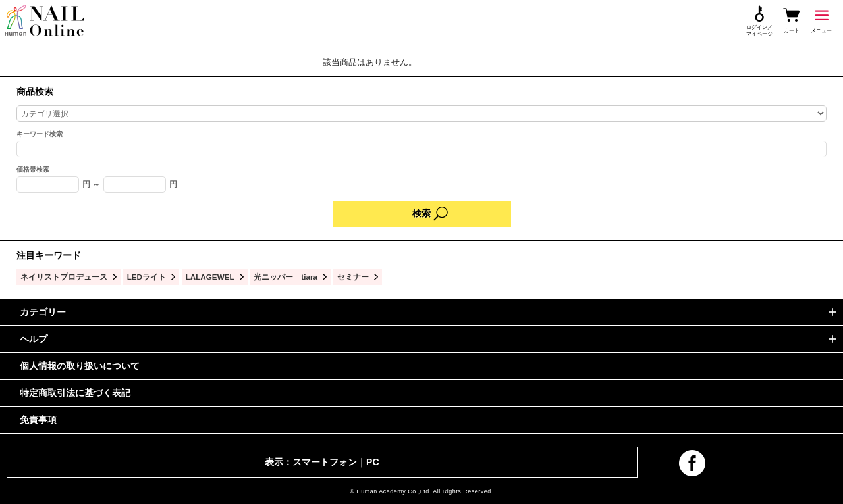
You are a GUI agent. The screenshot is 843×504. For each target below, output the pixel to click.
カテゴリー (43, 312)
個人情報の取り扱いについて (80, 366)
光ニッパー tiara (286, 277)
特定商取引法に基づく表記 (75, 393)
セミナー (353, 277)
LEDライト (147, 277)
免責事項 (38, 420)
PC (372, 462)
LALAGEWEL (210, 277)
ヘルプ (34, 339)
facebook (692, 463)
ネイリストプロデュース (64, 277)
